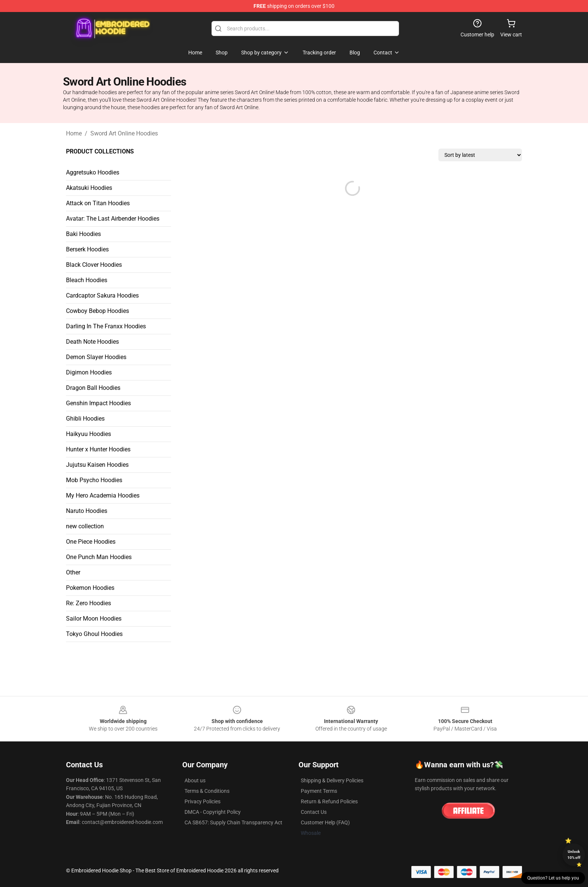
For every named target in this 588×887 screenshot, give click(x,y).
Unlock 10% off (574, 855)
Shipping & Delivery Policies (332, 780)
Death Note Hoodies (92, 342)
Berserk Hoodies (87, 249)
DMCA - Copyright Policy (213, 812)
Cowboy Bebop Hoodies (97, 311)
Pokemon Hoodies (90, 588)
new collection (85, 526)
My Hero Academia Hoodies (103, 495)
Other (73, 572)
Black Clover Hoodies (94, 265)
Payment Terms (319, 791)
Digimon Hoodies (89, 372)
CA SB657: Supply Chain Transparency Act (233, 822)
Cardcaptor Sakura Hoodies (102, 295)
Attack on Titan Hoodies (98, 203)
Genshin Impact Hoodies (98, 403)
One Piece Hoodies (91, 542)
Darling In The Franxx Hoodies (106, 326)
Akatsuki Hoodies (89, 188)
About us (195, 780)
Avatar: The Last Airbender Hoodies (113, 219)
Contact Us (314, 812)
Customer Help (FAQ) (325, 822)
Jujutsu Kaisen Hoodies (97, 465)
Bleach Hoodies (87, 280)
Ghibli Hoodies (85, 419)
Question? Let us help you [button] (553, 878)
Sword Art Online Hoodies (124, 133)
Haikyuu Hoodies (88, 434)
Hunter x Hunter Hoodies (98, 449)
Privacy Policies (202, 801)
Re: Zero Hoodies (88, 603)
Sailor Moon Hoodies (94, 619)
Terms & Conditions (207, 791)
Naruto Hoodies (87, 511)
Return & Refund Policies (329, 801)
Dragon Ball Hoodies (93, 388)
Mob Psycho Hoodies (94, 480)
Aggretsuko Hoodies (93, 172)
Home (74, 133)
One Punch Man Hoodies (99, 557)
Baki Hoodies (83, 234)
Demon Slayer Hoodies (96, 357)
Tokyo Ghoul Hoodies (94, 634)
